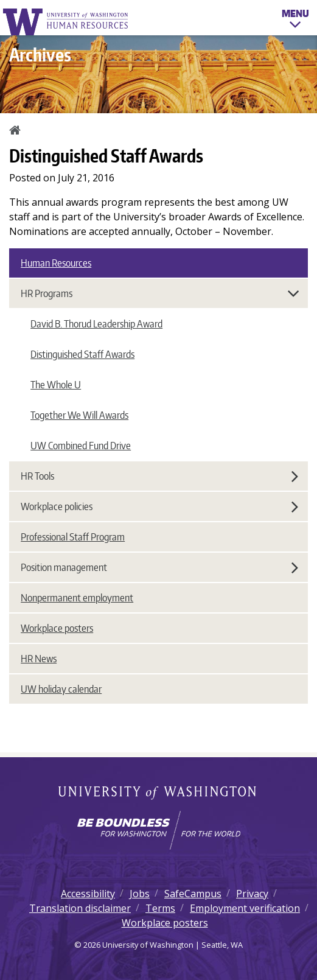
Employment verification (245, 908)
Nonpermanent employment (77, 598)
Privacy (252, 894)
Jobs (140, 894)
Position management (159, 567)
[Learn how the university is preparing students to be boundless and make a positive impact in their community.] (158, 830)
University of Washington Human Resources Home (66, 22)
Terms (160, 908)
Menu (295, 21)
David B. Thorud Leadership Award (96, 324)
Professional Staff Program (73, 537)
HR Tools (159, 476)
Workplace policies (159, 506)
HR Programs (160, 293)
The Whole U (56, 385)
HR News (39, 659)
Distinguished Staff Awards (82, 354)
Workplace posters (57, 628)
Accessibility (88, 894)
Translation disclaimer (80, 908)
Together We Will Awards (79, 415)
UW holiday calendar (61, 689)
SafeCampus (193, 894)
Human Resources (56, 263)
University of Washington (158, 794)
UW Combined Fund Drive (81, 446)
